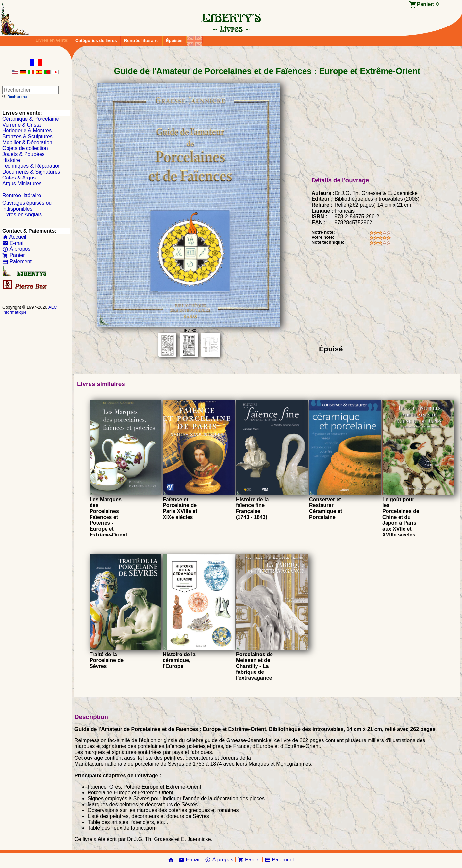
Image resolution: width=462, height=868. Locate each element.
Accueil (14, 237)
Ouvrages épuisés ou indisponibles (27, 206)
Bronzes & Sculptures (27, 136)
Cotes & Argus (19, 178)
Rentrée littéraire (141, 40)
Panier (14, 255)
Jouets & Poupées (24, 154)
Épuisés (174, 40)
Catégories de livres (96, 40)
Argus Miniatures (22, 184)
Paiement (17, 261)
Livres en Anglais (22, 215)
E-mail (13, 243)
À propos (16, 249)
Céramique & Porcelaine (31, 119)
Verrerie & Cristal (22, 125)
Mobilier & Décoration (27, 142)
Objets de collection (25, 148)
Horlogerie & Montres (27, 131)
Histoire (11, 160)
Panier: (428, 4)
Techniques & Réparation (32, 166)
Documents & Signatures (31, 172)
